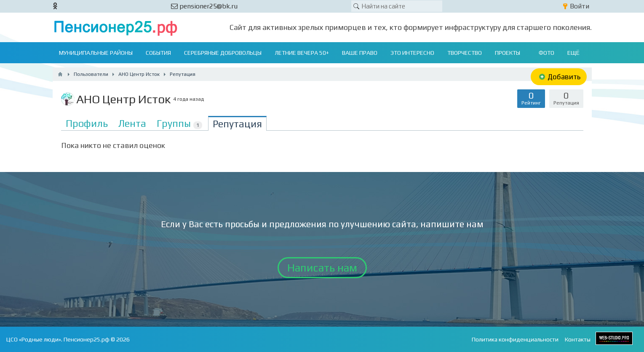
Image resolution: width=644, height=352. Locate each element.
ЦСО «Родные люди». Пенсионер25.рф (58, 339)
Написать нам (322, 268)
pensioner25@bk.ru (204, 6)
